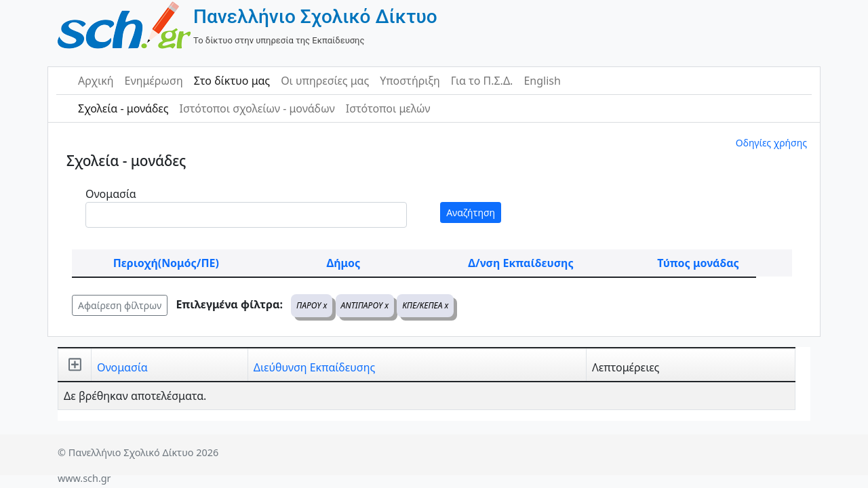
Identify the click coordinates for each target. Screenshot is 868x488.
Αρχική (96, 81)
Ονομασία (111, 194)
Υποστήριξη (410, 81)
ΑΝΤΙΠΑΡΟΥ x (365, 305)
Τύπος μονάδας (698, 263)
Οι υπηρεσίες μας (325, 81)
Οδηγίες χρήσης (771, 143)
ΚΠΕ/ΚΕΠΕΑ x (425, 305)
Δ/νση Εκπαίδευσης (520, 263)
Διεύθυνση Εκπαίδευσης (314, 367)
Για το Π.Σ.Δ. (482, 81)
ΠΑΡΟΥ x (312, 305)
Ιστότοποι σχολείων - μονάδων (257, 108)
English (542, 81)
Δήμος (343, 263)
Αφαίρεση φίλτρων (120, 305)
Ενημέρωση (154, 81)
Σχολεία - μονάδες (123, 108)
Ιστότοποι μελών (388, 108)
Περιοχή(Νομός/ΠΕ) (166, 263)
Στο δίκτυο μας (232, 81)
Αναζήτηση (471, 212)
